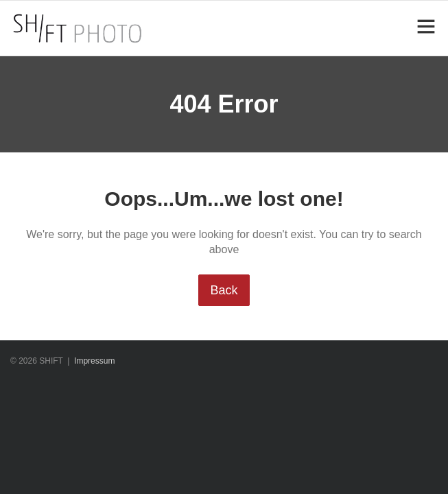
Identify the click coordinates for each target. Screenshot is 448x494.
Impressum (94, 361)
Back (224, 290)
